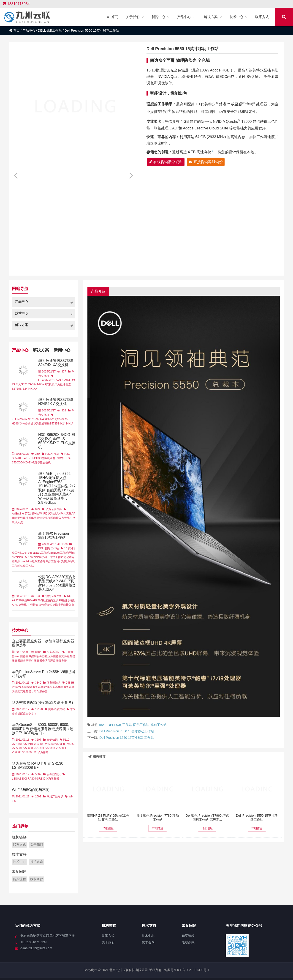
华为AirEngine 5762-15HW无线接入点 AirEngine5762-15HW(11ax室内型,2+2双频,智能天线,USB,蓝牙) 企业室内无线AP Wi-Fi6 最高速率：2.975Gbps (57, 488)
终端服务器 (60, 661)
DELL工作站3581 (45, 553)
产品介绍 (98, 291)
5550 (103, 725)
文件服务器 (68, 656)
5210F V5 (42, 744)
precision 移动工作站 (42, 557)
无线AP (69, 518)
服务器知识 (54, 652)
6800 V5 (20, 752)
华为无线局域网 (22, 518)
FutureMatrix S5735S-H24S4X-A (32, 419)
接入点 (60, 518)
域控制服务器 (37, 656)
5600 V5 (32, 748)
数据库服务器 (53, 656)
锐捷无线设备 (54, 596)
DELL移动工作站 (120, 725)
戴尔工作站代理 (55, 561)
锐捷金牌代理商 (40, 605)
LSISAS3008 (20, 779)
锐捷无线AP (23, 605)
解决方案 (41, 349)
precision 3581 (21, 557)
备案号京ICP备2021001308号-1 (186, 970)
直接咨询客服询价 (206, 162)
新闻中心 (62, 349)
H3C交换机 (52, 454)
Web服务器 (22, 656)
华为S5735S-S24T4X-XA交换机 (35, 384)
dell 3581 (28, 553)
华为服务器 (65, 687)
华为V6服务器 (49, 687)
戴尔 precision (23, 561)
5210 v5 (32, 744)
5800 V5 (54, 748)
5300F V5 (65, 744)
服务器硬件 (27, 661)
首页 (14, 30)
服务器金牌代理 (43, 661)
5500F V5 (21, 748)
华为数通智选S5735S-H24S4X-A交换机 (56, 402)
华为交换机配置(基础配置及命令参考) (42, 702)
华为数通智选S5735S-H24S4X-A (53, 424)
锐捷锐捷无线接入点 (62, 605)
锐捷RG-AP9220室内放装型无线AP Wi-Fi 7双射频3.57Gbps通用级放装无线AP (57, 583)
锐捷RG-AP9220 (32, 600)
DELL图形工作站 (50, 30)
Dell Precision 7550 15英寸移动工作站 (127, 731)
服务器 (16, 661)
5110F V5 (21, 744)
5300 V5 (53, 744)
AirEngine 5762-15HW (26, 514)
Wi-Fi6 (43, 514)
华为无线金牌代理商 (43, 518)
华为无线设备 (54, 509)
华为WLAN (54, 514)
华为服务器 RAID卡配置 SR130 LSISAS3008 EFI (38, 765)
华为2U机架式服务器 (28, 687)
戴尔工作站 (39, 561)
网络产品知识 (57, 709)
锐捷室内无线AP (52, 600)
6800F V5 (31, 752)
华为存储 (43, 752)
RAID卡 (32, 779)
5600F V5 (43, 748)
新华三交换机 (43, 463)
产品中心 (29, 30)
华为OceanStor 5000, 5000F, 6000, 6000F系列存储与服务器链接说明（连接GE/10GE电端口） (43, 729)
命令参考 (31, 714)
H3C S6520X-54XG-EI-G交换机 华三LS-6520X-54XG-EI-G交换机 (57, 441)
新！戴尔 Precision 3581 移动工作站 (54, 535)
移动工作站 (159, 725)
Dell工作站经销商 (66, 553)
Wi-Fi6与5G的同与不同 (31, 790)
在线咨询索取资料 (166, 162)
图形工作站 (141, 725)
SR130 (41, 779)
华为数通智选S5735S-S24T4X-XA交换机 (56, 363)
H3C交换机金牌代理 (49, 458)
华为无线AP (68, 514)
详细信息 (108, 828)
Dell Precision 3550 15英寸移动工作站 (127, 738)
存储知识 (52, 740)
